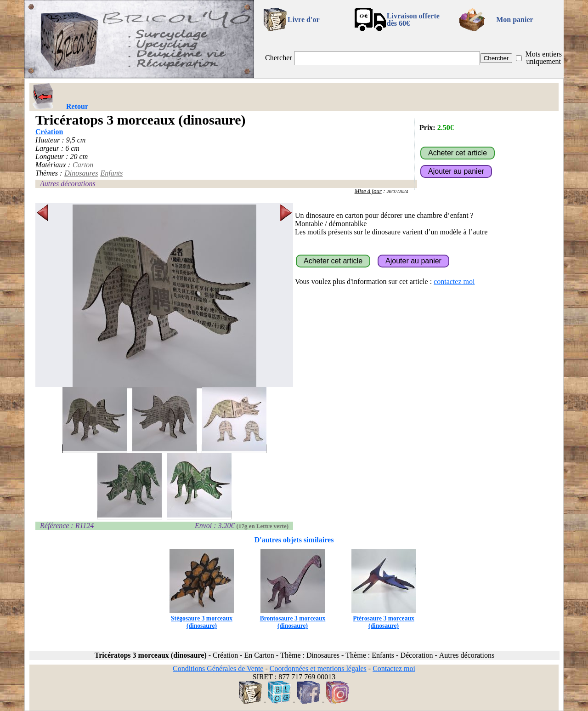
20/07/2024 (397, 191)
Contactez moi (394, 668)
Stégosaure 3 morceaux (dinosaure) (202, 618)
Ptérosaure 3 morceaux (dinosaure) (384, 618)
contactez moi (454, 282)
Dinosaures (81, 173)
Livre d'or (303, 20)
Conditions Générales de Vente (218, 668)
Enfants (111, 173)
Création (49, 132)
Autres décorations (68, 184)
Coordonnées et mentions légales (318, 668)
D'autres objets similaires (294, 540)
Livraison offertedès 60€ (413, 20)
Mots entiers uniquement (543, 58)
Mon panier (514, 20)
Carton (83, 165)
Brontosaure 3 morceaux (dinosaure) (293, 618)
